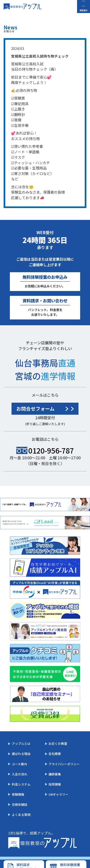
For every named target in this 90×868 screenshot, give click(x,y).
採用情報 (55, 784)
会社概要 (55, 754)
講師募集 (55, 774)
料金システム (21, 784)
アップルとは (21, 743)
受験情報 (18, 794)
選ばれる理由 (21, 754)
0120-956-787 (51, 450)
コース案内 (19, 764)
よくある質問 (21, 815)
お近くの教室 (58, 743)
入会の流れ (20, 774)
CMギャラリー (58, 794)
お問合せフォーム (35, 409)
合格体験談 (20, 804)
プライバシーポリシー (64, 764)
